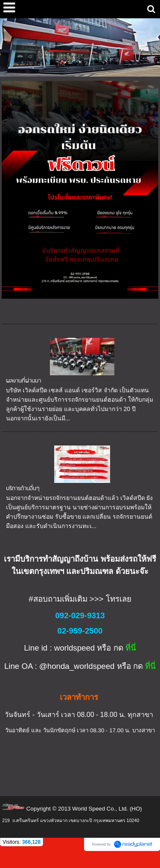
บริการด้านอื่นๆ (23, 489)
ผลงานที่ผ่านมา (23, 381)
